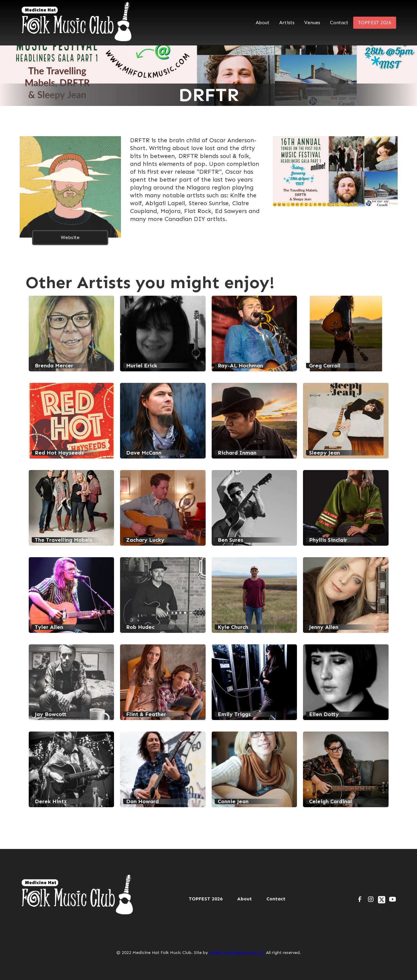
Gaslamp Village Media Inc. (237, 953)
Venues (312, 23)
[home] (77, 23)
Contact (339, 23)
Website (70, 237)
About (262, 23)
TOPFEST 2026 (375, 23)
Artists (287, 23)
